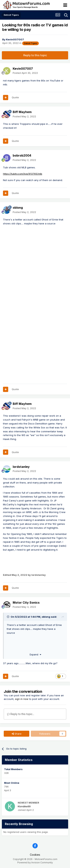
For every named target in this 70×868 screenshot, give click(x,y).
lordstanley (21, 467)
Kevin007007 (15, 39)
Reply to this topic (35, 55)
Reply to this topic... (21, 714)
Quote (15, 97)
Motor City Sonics (26, 603)
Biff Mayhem (22, 112)
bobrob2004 (22, 155)
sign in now (22, 699)
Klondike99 (24, 806)
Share (17, 734)
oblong (18, 208)
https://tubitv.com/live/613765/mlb (23, 174)
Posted (25, 73)
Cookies (35, 855)
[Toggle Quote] (8, 617)
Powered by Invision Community (35, 862)
